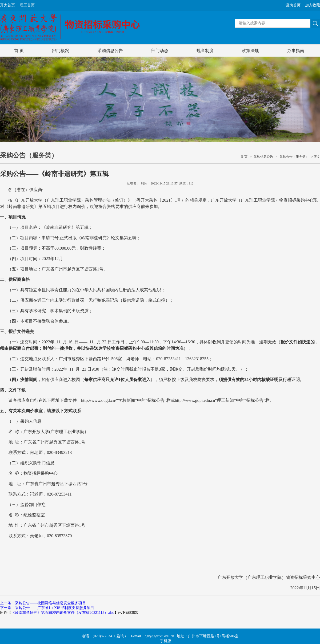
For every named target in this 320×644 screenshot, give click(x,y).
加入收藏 (313, 5)
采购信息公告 (110, 51)
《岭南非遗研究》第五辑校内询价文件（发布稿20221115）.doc (63, 613)
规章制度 (205, 51)
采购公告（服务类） (294, 157)
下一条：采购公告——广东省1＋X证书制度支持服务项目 (47, 608)
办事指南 (296, 51)
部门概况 (61, 51)
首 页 (19, 51)
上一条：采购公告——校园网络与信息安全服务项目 (43, 603)
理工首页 (27, 5)
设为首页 (293, 5)
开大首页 (7, 5)
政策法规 (250, 51)
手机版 (166, 641)
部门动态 (160, 51)
